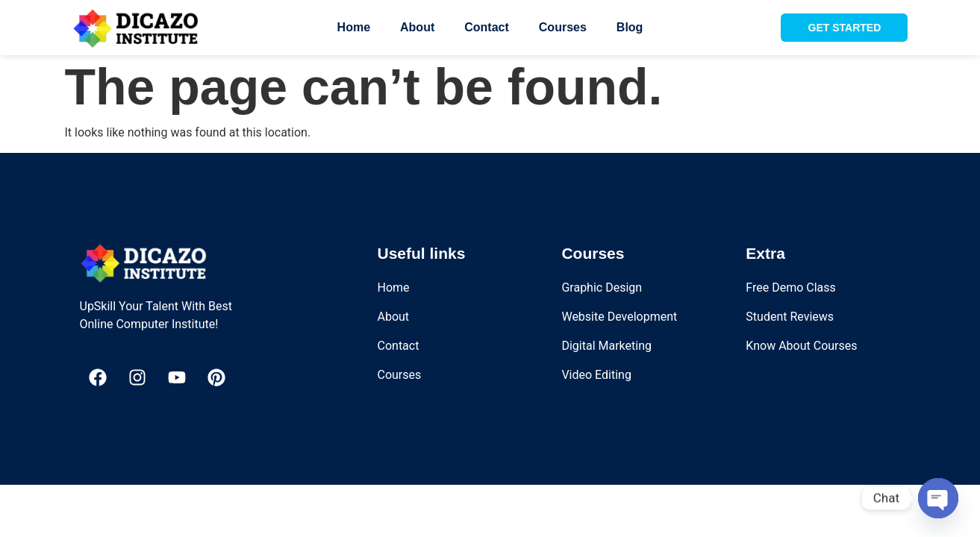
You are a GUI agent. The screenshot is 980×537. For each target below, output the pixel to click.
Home (354, 27)
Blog (630, 27)
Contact (487, 27)
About (417, 27)
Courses (563, 27)
